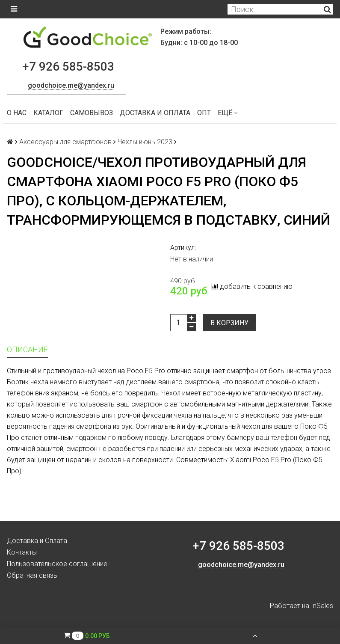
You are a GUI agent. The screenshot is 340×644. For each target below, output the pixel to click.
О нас (17, 113)
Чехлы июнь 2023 (145, 142)
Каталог (48, 113)
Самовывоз (92, 113)
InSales (322, 606)
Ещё (228, 113)
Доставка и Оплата (155, 113)
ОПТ (204, 113)
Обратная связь (32, 575)
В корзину (229, 323)
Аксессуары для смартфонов (65, 142)
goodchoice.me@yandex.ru (71, 85)
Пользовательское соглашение (57, 564)
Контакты (22, 552)
